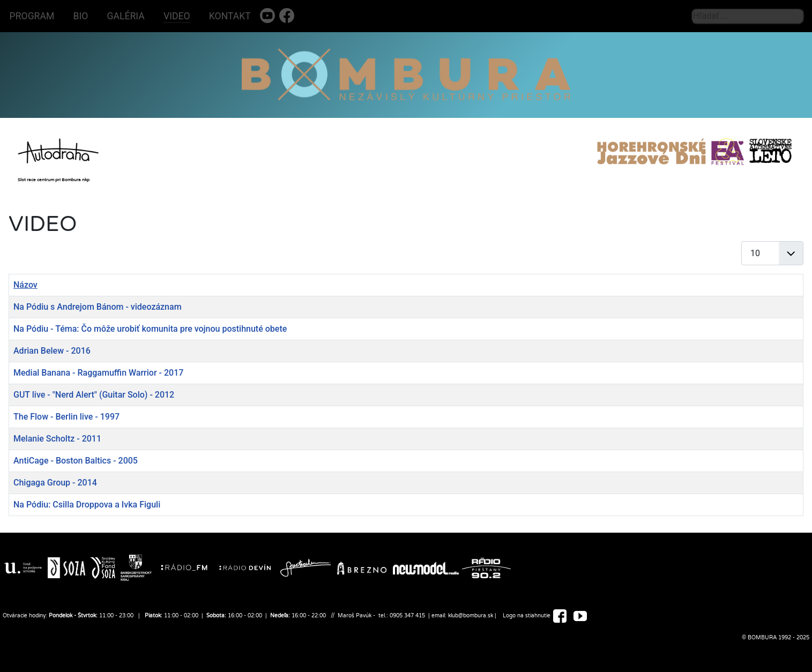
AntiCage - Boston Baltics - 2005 (76, 461)
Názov (25, 285)
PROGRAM (32, 16)
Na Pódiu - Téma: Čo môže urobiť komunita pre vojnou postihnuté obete (150, 329)
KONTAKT (230, 16)
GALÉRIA (126, 16)
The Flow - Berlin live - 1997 (66, 417)
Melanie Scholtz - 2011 (57, 439)
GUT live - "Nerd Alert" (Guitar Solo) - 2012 (94, 395)
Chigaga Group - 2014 (55, 483)
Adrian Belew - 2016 (52, 351)
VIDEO (177, 16)
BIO (81, 16)
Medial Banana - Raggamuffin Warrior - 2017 (98, 373)
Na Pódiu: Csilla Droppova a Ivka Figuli (87, 505)
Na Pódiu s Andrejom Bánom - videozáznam (98, 307)
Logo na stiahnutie (527, 616)
